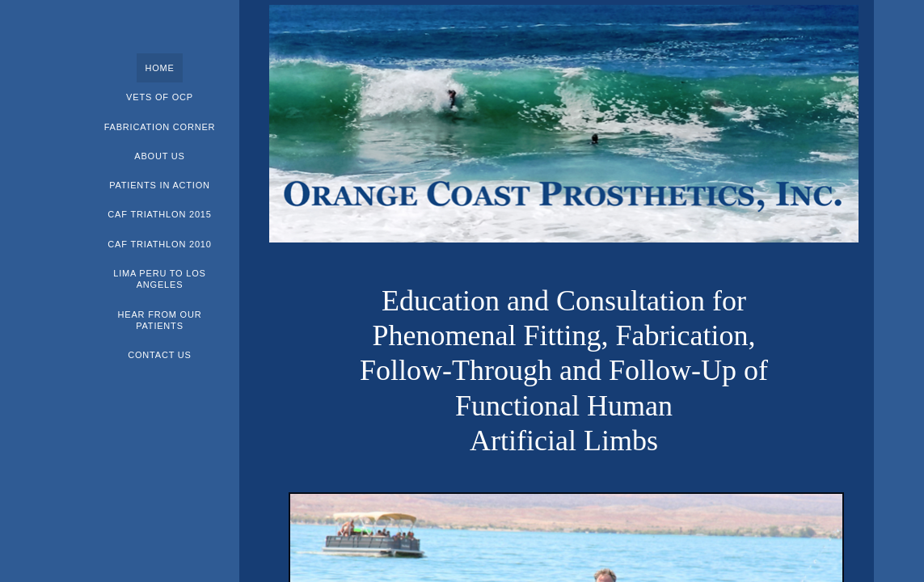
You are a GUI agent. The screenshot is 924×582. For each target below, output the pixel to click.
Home (159, 68)
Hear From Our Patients (160, 320)
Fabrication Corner (160, 127)
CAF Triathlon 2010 (159, 244)
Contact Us (160, 355)
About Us (159, 156)
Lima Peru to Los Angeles (160, 279)
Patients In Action (160, 185)
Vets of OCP (160, 97)
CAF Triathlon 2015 (159, 214)
